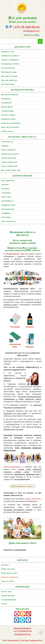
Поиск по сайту (31, 35)
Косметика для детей (10, 154)
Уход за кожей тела (9, 162)
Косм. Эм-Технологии (10, 127)
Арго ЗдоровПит (8, 180)
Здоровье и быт (8, 52)
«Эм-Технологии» (8, 221)
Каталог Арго (7, 591)
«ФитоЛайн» (6, 217)
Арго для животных (9, 80)
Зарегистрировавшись (12, 467)
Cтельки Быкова (8, 68)
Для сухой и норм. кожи (11, 170)
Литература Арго (8, 596)
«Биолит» (5, 185)
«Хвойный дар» (8, 111)
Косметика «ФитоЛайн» (11, 123)
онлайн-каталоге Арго (15, 254)
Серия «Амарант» (9, 150)
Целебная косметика (10, 95)
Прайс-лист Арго (8, 569)
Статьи (4, 604)
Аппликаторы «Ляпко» (10, 64)
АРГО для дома (8, 84)
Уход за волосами (9, 158)
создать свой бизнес (33, 499)
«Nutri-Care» (6, 197)
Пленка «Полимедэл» (10, 60)
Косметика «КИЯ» (9, 119)
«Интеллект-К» (7, 142)
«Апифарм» (6, 213)
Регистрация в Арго (9, 573)
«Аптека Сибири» (8, 115)
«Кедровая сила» (8, 205)
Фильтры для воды (9, 72)
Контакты (5, 565)
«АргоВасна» (7, 103)
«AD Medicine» (7, 201)
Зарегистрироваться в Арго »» (22, 486)
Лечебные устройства (10, 56)
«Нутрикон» (6, 193)
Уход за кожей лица (9, 166)
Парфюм (5, 146)
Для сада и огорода (9, 76)
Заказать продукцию (10, 577)
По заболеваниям (8, 600)
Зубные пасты (7, 131)
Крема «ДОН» (7, 107)
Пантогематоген (8, 209)
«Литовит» (5, 189)
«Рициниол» (6, 99)
